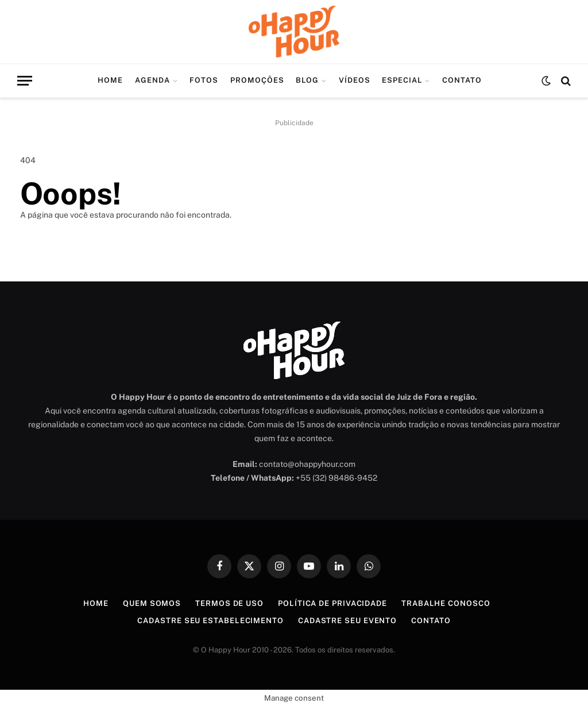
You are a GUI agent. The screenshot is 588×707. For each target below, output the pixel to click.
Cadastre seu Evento (347, 621)
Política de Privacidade (332, 603)
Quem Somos (152, 603)
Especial (402, 80)
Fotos (204, 80)
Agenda (152, 80)
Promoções (257, 80)
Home (110, 80)
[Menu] (25, 81)
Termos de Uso (229, 603)
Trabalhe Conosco (446, 603)
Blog (307, 80)
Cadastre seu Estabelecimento (210, 621)
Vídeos (355, 80)
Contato (462, 80)
